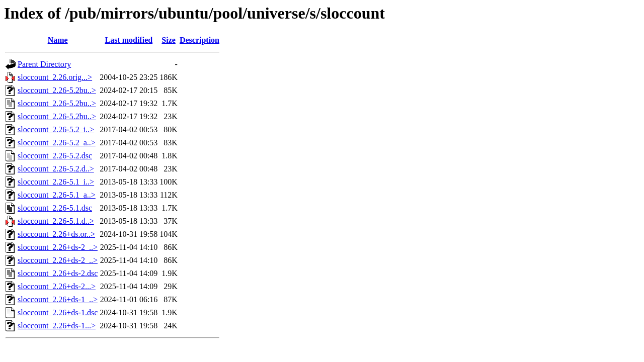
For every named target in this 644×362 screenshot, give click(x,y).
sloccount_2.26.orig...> (55, 77)
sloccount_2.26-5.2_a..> (57, 143)
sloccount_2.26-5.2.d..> (56, 169)
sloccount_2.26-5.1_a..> (57, 195)
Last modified (129, 40)
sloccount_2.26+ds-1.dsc (58, 312)
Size (169, 40)
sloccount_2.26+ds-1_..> (58, 299)
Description (199, 40)
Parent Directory (44, 64)
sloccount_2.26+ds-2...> (57, 286)
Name (58, 40)
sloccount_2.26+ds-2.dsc (58, 273)
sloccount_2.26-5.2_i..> (56, 129)
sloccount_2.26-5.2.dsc (55, 156)
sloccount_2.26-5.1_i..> (56, 182)
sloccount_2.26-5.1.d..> (56, 221)
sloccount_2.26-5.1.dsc (55, 208)
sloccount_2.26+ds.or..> (56, 234)
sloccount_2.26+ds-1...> (57, 326)
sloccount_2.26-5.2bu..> (57, 90)
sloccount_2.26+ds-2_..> (58, 247)
